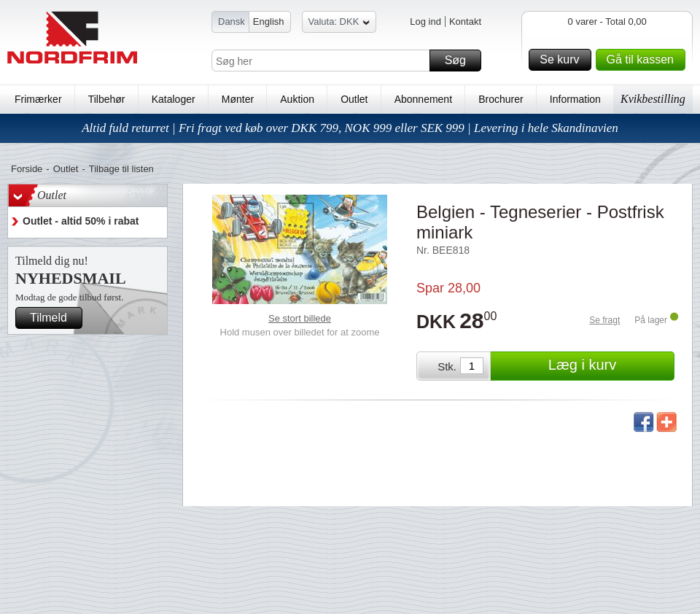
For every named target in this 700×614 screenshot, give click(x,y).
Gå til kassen (644, 60)
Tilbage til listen (121, 169)
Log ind (425, 22)
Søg (461, 61)
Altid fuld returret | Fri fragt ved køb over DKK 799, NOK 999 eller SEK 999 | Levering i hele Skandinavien (350, 128)
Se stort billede (300, 318)
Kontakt (465, 22)
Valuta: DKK (339, 24)
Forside (27, 169)
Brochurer (501, 99)
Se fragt (604, 320)
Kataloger (174, 99)
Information (575, 99)
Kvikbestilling (653, 99)
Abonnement (423, 99)
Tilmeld (54, 318)
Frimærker (38, 99)
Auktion (297, 99)
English (269, 22)
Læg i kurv (609, 366)
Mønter (238, 99)
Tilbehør (107, 99)
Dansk (232, 22)
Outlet (354, 99)
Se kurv (563, 60)
